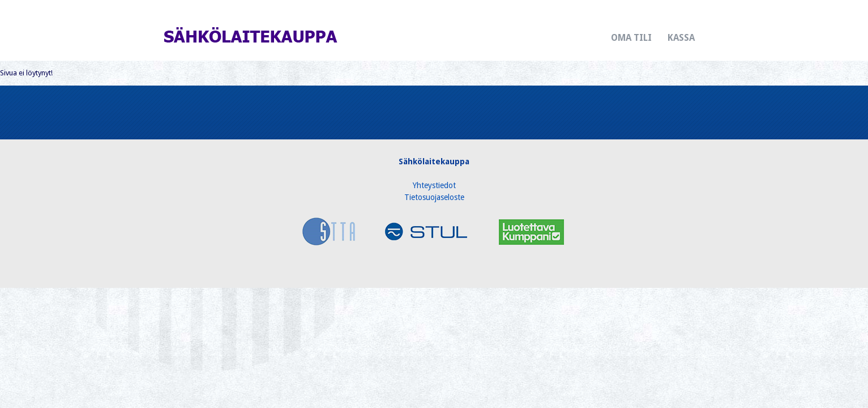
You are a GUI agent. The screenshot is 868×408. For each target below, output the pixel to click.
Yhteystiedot (434, 185)
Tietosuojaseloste (434, 197)
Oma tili (631, 38)
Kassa (681, 38)
